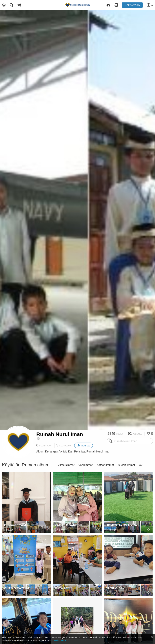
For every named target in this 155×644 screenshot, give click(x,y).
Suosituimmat (126, 465)
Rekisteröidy (132, 5)
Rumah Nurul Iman (60, 434)
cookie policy (59, 640)
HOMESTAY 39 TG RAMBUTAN (124, 525)
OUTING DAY (115, 588)
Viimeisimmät (66, 465)
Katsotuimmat (105, 465)
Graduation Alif (15, 525)
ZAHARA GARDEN (68, 525)
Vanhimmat (86, 465)
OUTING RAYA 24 (16, 588)
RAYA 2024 (63, 588)
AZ (141, 465)
